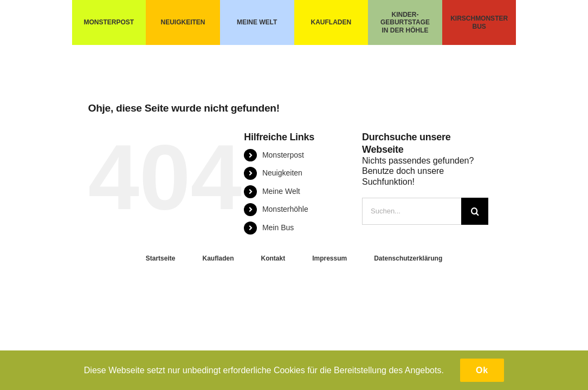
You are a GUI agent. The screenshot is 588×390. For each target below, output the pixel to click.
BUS (479, 27)
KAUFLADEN (331, 22)
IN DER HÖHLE (405, 30)
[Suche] (475, 211)
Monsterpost (283, 155)
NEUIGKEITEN (183, 22)
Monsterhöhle (285, 209)
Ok (482, 370)
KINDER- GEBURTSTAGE (405, 18)
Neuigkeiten (282, 173)
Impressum (329, 258)
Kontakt (273, 258)
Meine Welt (281, 191)
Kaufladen (218, 258)
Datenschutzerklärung (408, 258)
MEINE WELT (257, 22)
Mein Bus (278, 227)
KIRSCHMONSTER (479, 18)
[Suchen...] (412, 211)
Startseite (161, 258)
